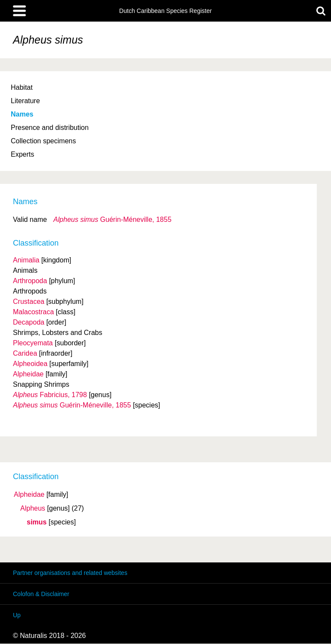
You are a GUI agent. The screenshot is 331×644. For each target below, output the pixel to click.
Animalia (26, 260)
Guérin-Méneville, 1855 (112, 219)
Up (17, 615)
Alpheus (33, 508)
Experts (22, 154)
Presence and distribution (50, 128)
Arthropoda (30, 281)
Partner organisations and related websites (70, 573)
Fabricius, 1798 (50, 395)
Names (22, 114)
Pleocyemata (33, 343)
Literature (25, 101)
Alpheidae (29, 495)
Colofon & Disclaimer (41, 594)
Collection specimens (43, 141)
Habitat (22, 87)
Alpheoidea (30, 364)
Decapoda (29, 322)
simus (37, 522)
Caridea (25, 353)
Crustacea (29, 301)
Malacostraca (33, 312)
